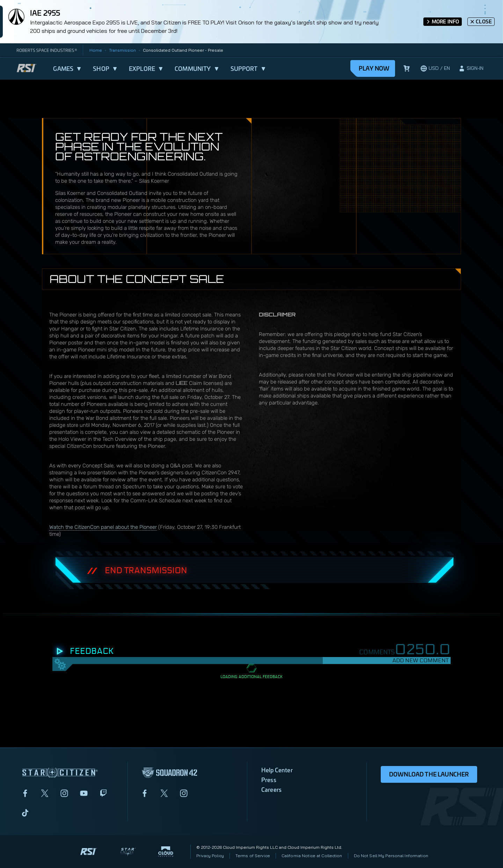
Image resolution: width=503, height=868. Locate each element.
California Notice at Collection (312, 856)
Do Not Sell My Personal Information (391, 856)
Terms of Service (253, 856)
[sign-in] (471, 68)
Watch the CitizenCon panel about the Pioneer (103, 527)
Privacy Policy (210, 856)
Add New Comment (420, 660)
